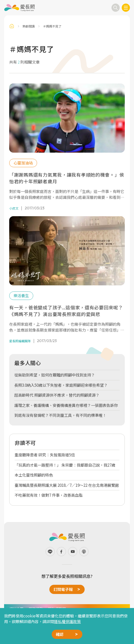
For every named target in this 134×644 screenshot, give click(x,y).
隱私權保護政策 (67, 621)
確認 (60, 634)
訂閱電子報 (63, 589)
